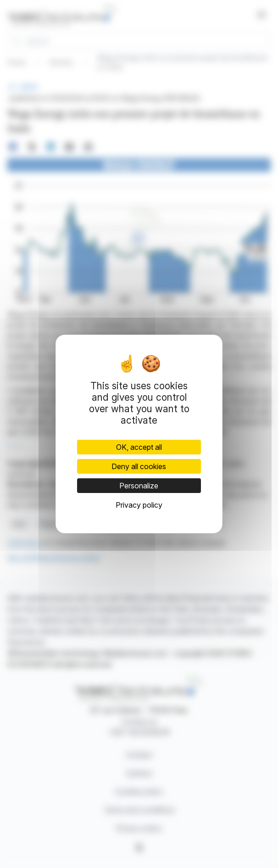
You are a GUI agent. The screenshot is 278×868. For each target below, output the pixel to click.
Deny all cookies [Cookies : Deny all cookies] (139, 466)
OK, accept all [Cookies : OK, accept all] (139, 447)
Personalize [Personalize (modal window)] (139, 486)
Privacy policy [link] (139, 505)
